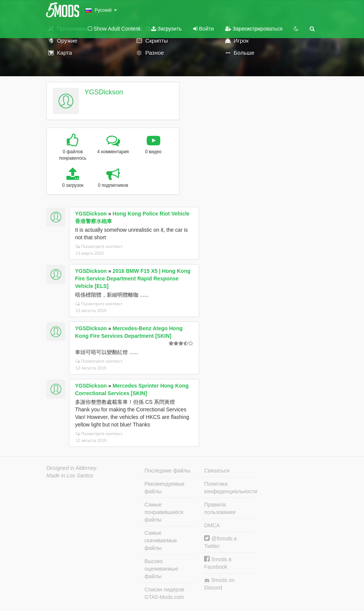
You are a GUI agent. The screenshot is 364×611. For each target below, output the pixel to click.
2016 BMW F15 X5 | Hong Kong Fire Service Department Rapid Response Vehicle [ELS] (133, 279)
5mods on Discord (219, 584)
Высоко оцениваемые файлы (161, 569)
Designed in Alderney (71, 468)
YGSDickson (104, 92)
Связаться (217, 471)
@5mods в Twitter (220, 542)
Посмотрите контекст (99, 246)
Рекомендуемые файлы (164, 488)
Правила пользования (220, 508)
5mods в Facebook (218, 563)
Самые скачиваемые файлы (161, 540)
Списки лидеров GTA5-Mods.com (164, 593)
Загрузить (167, 29)
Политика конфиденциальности (230, 488)
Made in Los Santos (70, 476)
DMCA (212, 525)
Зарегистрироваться (254, 29)
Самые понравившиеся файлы (164, 512)
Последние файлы (167, 471)
